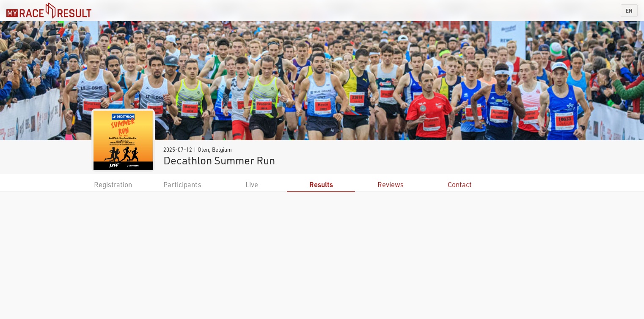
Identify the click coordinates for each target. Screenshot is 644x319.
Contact (460, 184)
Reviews (391, 184)
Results (321, 184)
